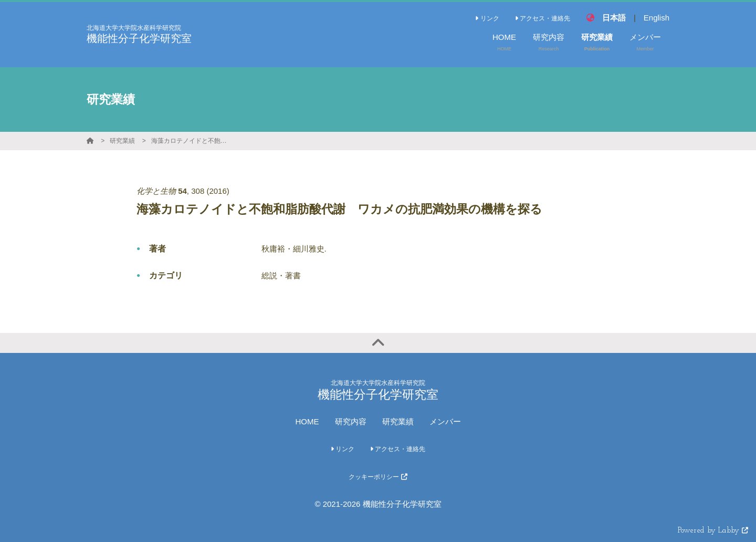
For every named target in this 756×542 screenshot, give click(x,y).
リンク (487, 18)
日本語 (614, 18)
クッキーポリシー (378, 477)
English (657, 18)
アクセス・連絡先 (543, 18)
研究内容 (351, 421)
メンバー (445, 421)
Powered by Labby (713, 531)
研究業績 (122, 141)
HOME (307, 421)
